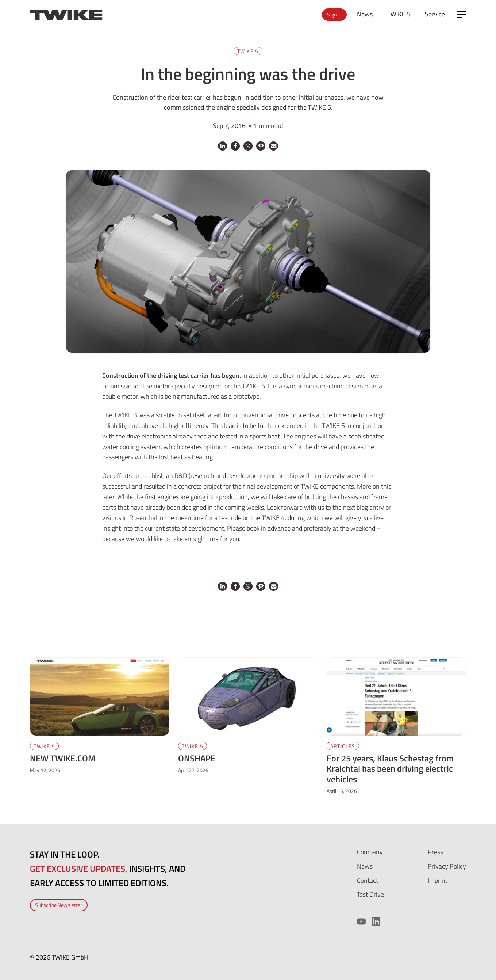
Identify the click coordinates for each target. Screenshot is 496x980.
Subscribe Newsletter (59, 905)
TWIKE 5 (248, 51)
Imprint (438, 880)
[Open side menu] (461, 14)
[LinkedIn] (376, 922)
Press (435, 852)
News (365, 866)
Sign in (334, 14)
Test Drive (370, 894)
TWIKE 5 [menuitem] (399, 14)
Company (370, 852)
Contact (368, 880)
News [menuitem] (365, 14)
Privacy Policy (447, 866)
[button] (222, 146)
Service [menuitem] (435, 14)
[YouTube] (361, 922)
